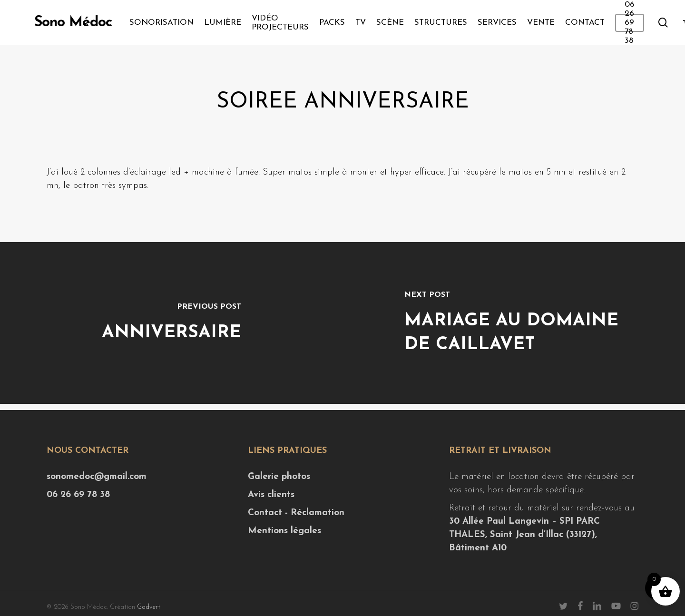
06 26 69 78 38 (78, 495)
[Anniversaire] (171, 323)
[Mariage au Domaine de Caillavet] (514, 323)
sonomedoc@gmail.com (97, 477)
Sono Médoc (73, 23)
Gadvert (149, 607)
